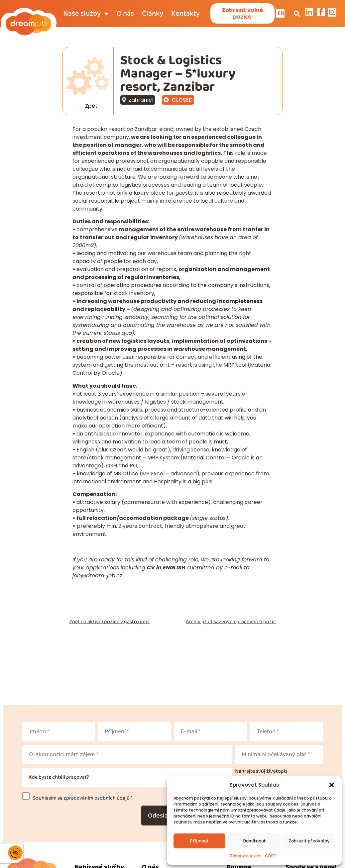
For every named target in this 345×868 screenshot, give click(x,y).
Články (153, 14)
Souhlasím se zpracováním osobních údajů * (82, 799)
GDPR (270, 856)
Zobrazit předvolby (309, 841)
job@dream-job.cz (97, 576)
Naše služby (86, 14)
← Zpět (88, 107)
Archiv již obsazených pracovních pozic (231, 622)
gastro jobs (137, 622)
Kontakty (185, 14)
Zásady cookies (246, 856)
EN (282, 13)
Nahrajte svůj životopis (261, 772)
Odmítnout (254, 841)
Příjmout (199, 841)
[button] (332, 785)
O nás (125, 14)
